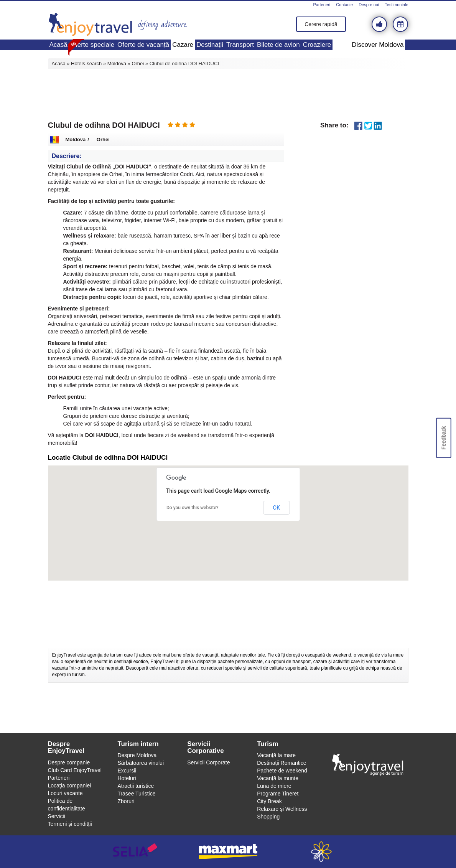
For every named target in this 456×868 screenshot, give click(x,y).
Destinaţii (210, 45)
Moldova (117, 64)
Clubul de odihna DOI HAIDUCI (104, 125)
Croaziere (317, 45)
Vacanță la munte (278, 778)
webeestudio (321, 852)
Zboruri (126, 801)
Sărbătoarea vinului (141, 763)
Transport (240, 45)
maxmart (228, 852)
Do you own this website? (193, 508)
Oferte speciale (92, 45)
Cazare (183, 45)
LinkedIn (378, 126)
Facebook (358, 126)
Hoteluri (127, 778)
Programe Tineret (278, 794)
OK (277, 508)
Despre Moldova (137, 755)
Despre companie (69, 762)
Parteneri (322, 5)
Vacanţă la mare (276, 755)
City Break (269, 801)
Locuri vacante (65, 793)
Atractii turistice (136, 786)
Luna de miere (274, 786)
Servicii (57, 816)
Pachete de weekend (282, 771)
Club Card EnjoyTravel (75, 770)
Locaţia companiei (70, 785)
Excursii (127, 771)
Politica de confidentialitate (67, 805)
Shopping (268, 817)
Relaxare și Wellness (282, 809)
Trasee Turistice (136, 794)
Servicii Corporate (208, 762)
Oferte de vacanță (143, 45)
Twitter (368, 126)
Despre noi (369, 5)
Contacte (344, 5)
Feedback (443, 438)
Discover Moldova (378, 45)
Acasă (58, 45)
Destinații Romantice (282, 763)
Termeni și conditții (70, 824)
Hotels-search (86, 64)
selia (135, 852)
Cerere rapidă (321, 24)
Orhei (138, 64)
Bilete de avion (278, 45)
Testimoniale (396, 5)
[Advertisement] (228, 94)
